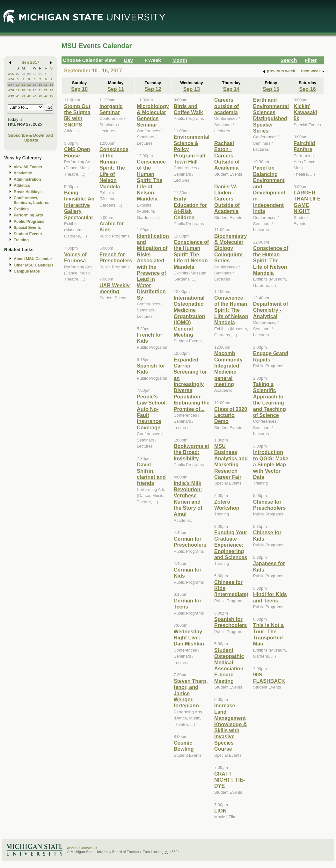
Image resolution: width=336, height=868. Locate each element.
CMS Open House (77, 152)
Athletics (22, 186)
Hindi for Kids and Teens (270, 597)
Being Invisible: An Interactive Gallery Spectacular (79, 205)
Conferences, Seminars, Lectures (32, 200)
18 (23, 90)
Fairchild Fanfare (304, 146)
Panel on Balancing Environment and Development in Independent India (269, 189)
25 (23, 95)
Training (21, 240)
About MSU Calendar (33, 259)
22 (46, 90)
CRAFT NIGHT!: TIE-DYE (230, 780)
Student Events (28, 234)
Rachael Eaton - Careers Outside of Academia (227, 156)
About (72, 848)
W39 (11, 95)
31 (40, 74)
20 (35, 90)
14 (40, 85)
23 (51, 90)
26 (29, 95)
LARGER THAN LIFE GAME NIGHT (307, 202)
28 (23, 74)
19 (29, 90)
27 (18, 74)
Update (31, 140)
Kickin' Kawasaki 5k (305, 112)
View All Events (28, 167)
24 (18, 95)
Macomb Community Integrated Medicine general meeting (228, 369)
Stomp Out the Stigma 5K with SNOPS (77, 115)
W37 (11, 85)
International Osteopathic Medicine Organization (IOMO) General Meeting (190, 316)
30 (35, 74)
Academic (23, 173)
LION (220, 811)
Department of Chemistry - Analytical (271, 310)
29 (29, 74)
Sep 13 (192, 89)
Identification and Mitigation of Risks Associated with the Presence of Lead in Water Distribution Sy (153, 267)
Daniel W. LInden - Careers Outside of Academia (227, 199)
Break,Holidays (28, 192)
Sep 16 (308, 89)
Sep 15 (271, 89)
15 (46, 85)
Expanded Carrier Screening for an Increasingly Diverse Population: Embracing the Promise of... (192, 384)
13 (35, 85)
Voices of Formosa (75, 257)
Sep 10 (79, 89)
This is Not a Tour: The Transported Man (268, 634)
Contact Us (88, 848)
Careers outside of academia (226, 106)
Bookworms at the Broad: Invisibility (191, 452)
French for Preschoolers (116, 257)
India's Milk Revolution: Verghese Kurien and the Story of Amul (188, 498)
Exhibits (21, 209)
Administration (27, 179)
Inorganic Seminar (111, 109)
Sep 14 (231, 89)
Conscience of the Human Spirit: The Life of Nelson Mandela (114, 168)
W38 (11, 90)
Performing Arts (28, 215)
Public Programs (29, 222)
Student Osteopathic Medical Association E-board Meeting (229, 665)
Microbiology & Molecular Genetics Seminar (153, 115)
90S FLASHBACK (269, 678)
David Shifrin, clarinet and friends (151, 474)
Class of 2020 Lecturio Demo (231, 415)
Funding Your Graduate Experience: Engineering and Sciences (231, 545)
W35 (11, 74)
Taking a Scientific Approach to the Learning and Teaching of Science (270, 400)
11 (23, 85)
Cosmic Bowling (184, 746)
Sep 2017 (31, 62)
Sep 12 (153, 89)
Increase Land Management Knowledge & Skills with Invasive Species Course (230, 727)
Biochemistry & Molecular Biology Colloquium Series (230, 248)
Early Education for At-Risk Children (190, 208)
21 (40, 90)
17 (18, 90)
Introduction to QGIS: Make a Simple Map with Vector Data (271, 464)
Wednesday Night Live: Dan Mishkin (189, 638)
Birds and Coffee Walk (188, 109)
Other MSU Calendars (34, 265)
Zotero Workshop (227, 505)
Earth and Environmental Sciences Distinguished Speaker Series (271, 115)
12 (29, 85)
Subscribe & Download (30, 135)
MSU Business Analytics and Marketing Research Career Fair (231, 461)
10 (18, 85)
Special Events (27, 228)
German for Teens (188, 604)
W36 (11, 79)
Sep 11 (116, 89)
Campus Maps (27, 271)
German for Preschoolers (190, 542)
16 (51, 85)
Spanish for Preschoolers (230, 622)
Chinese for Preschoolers (269, 505)
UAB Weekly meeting (115, 288)
